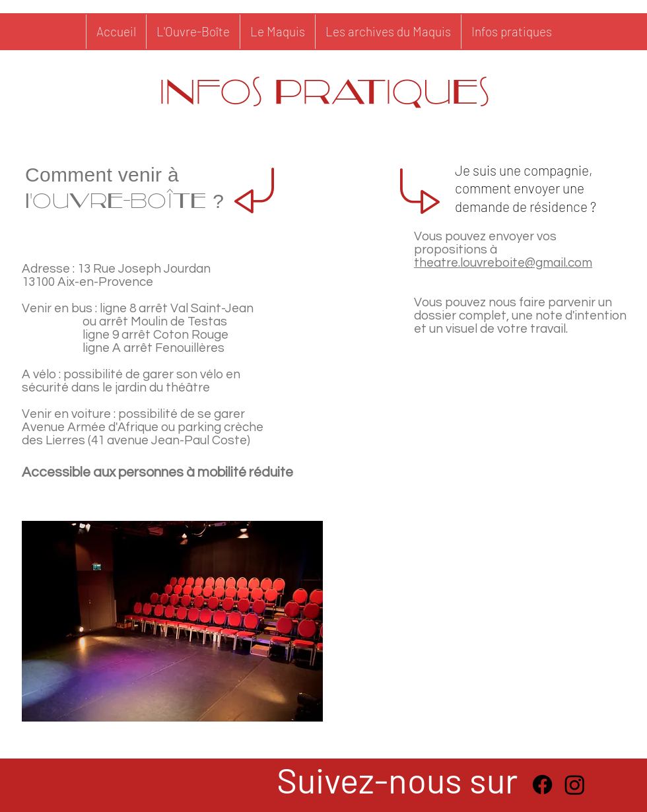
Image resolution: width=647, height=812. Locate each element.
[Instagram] (575, 785)
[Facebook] (542, 785)
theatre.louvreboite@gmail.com (503, 263)
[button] (388, 32)
